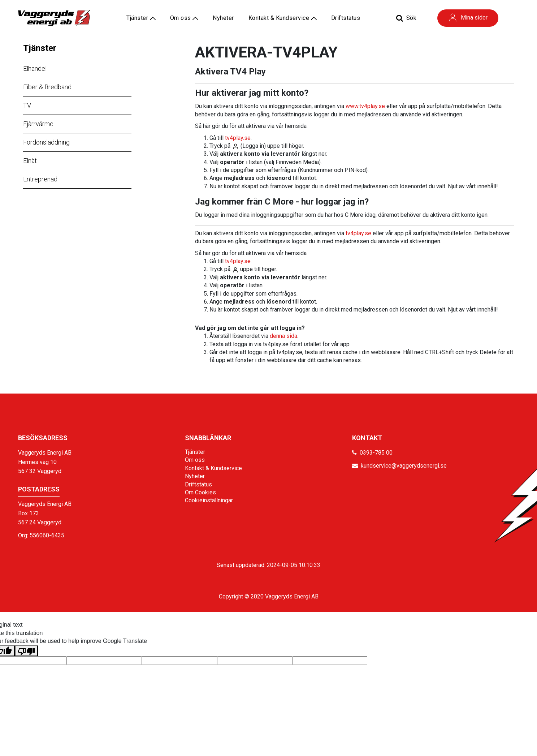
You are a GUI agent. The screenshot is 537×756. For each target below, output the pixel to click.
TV (27, 105)
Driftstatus (346, 18)
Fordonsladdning (46, 142)
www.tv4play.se (365, 106)
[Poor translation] (26, 651)
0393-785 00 (376, 453)
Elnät (30, 161)
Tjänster (40, 48)
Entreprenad (40, 179)
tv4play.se (238, 138)
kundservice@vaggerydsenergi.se (404, 466)
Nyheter (223, 18)
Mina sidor (468, 18)
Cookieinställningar (209, 500)
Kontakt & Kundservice (283, 18)
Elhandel (35, 68)
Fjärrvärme (38, 124)
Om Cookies (200, 492)
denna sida (283, 336)
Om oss (184, 18)
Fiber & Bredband (47, 87)
